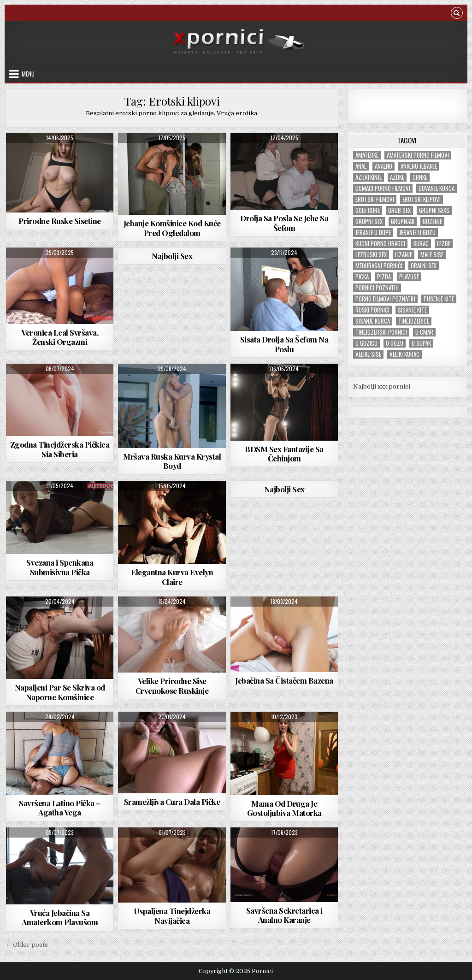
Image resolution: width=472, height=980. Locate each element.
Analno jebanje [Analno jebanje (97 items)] (419, 166)
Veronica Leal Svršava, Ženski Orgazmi (60, 337)
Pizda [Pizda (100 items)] (384, 277)
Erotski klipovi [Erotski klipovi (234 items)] (422, 199)
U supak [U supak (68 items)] (421, 343)
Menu (28, 74)
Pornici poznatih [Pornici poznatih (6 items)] (377, 288)
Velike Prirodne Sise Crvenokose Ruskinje (172, 685)
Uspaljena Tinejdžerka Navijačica (172, 915)
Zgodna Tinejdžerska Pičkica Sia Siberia (60, 449)
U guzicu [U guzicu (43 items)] (366, 343)
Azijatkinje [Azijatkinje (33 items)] (369, 177)
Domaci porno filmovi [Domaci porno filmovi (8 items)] (383, 188)
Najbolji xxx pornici (382, 387)
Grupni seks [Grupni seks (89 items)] (434, 210)
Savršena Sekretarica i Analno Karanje (284, 915)
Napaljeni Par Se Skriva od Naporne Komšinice (60, 692)
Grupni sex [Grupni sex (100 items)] (369, 221)
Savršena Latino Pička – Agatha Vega (60, 808)
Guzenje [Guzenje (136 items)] (432, 221)
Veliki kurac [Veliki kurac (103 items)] (404, 354)
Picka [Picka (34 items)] (362, 277)
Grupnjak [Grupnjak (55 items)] (403, 221)
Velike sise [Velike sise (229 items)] (368, 354)
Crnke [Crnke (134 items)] (420, 177)
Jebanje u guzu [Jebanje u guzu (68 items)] (417, 233)
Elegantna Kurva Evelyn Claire (172, 577)
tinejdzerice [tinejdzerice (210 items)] (414, 321)
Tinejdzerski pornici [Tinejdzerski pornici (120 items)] (381, 332)
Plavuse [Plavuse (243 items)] (409, 277)
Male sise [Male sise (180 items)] (432, 255)
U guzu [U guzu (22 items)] (395, 343)
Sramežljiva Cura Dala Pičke (172, 802)
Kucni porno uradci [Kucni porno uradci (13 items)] (380, 244)
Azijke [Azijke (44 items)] (397, 177)
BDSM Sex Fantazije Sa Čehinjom (284, 454)
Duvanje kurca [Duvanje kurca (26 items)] (437, 188)
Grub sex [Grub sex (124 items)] (399, 210)
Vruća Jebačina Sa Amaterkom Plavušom (60, 917)
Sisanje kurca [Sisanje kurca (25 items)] (373, 321)
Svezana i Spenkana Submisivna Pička (60, 567)
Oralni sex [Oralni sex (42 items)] (424, 266)
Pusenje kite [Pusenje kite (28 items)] (439, 299)
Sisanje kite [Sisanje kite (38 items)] (412, 310)
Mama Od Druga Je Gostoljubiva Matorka (284, 808)
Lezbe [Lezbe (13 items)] (444, 244)
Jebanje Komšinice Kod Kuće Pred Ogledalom (172, 228)
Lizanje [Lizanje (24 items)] (404, 255)
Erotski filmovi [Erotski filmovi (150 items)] (375, 199)
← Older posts (27, 945)
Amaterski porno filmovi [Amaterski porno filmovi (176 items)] (418, 155)
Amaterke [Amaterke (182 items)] (367, 155)
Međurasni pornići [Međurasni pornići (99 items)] (379, 266)
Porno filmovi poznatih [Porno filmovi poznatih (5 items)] (385, 299)
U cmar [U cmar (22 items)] (424, 332)
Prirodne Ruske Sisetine (60, 221)
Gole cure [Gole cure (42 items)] (368, 210)
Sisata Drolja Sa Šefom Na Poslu (284, 344)
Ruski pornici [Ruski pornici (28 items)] (372, 310)
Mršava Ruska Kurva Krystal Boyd (172, 461)
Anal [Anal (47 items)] (361, 166)
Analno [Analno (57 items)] (383, 166)
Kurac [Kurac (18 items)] (421, 244)
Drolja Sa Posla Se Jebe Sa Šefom (284, 223)
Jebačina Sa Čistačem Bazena (284, 680)
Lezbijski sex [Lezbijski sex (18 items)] (371, 255)
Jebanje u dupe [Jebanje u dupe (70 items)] (373, 233)
